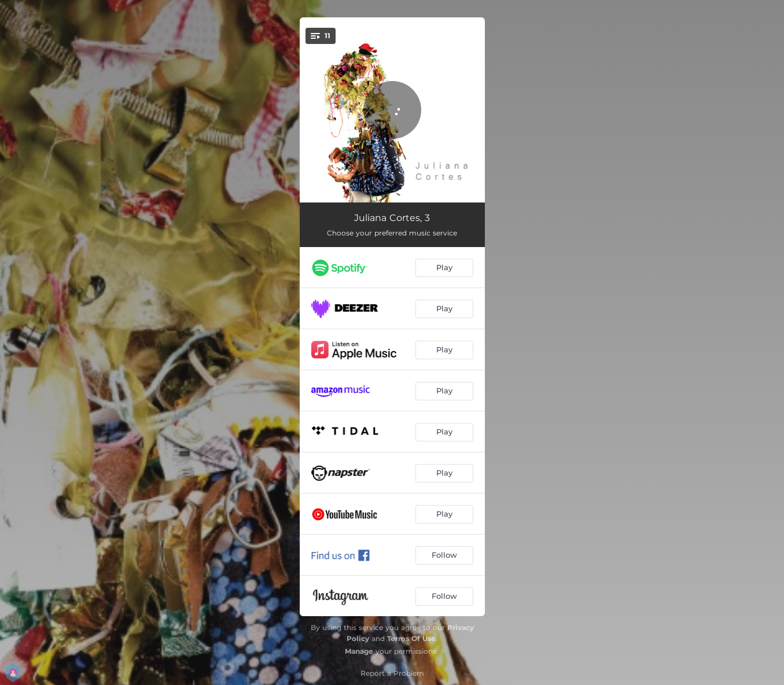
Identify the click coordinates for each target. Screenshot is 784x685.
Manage (359, 651)
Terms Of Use (411, 638)
